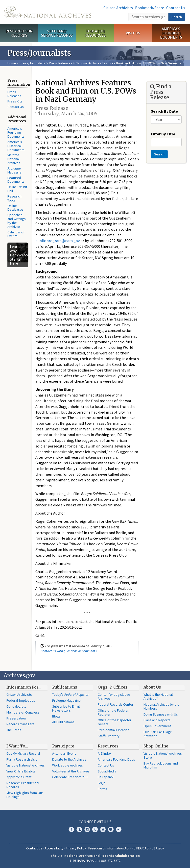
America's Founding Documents (171, 33)
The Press (14, 730)
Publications (65, 687)
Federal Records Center (116, 704)
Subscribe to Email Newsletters (66, 708)
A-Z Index (105, 753)
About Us (152, 687)
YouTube (103, 829)
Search (177, 17)
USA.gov (158, 848)
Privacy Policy (76, 848)
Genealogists (16, 706)
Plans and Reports (157, 720)
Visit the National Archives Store (163, 755)
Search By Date (164, 111)
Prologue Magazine (66, 700)
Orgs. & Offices (113, 687)
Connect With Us (95, 822)
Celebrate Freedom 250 (70, 777)
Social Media (107, 771)
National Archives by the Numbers (161, 706)
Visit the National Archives (14, 159)
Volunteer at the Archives (71, 771)
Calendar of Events (16, 234)
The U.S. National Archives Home (47, 12)
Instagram (87, 829)
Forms (102, 789)
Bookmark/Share (150, 8)
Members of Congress (23, 712)
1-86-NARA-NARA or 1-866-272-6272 (95, 861)
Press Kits (15, 101)
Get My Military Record (23, 753)
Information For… (24, 687)
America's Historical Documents (16, 146)
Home (12, 63)
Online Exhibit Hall (17, 189)
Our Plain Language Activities (158, 734)
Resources (108, 746)
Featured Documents (16, 180)
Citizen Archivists (118, 8)
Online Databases (15, 208)
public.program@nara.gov (58, 241)
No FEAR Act (141, 848)
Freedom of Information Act (109, 848)
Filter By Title (163, 134)
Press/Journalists (33, 63)
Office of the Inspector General (115, 722)
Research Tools (14, 198)
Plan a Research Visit (22, 759)
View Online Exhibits (21, 771)
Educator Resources (95, 33)
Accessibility (54, 848)
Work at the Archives (68, 765)
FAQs (102, 783)
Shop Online (156, 746)
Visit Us (133, 33)
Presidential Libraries (114, 730)
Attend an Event (64, 753)
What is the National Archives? (158, 696)
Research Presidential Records (23, 785)
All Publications (63, 722)
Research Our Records (19, 33)
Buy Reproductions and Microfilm (161, 765)
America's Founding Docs (116, 759)
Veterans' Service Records (57, 33)
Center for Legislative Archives (114, 696)
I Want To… (17, 746)
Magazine (14, 170)
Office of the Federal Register (113, 712)
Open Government (157, 726)
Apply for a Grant (19, 777)
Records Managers (20, 724)
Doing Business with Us (161, 714)
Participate (63, 746)
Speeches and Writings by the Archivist (17, 221)
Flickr (119, 829)
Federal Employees (21, 700)
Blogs (56, 716)
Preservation (16, 718)
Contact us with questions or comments (69, 651)
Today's (70, 694)
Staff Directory (109, 736)
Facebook (71, 829)
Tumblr (95, 829)
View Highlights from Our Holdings (25, 795)
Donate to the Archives (69, 759)
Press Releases (61, 63)
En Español (106, 777)
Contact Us (176, 8)
